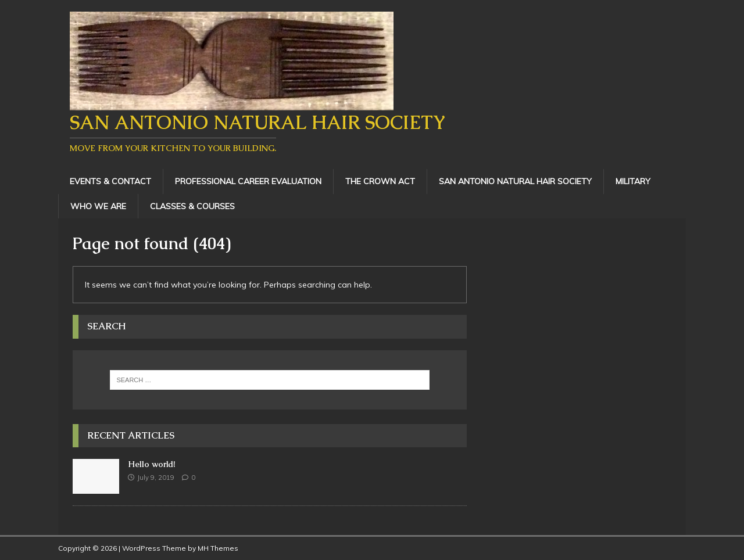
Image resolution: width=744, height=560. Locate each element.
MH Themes (218, 548)
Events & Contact (110, 181)
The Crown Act (380, 181)
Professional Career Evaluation (248, 181)
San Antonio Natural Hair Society (515, 181)
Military (633, 181)
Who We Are (98, 206)
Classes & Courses (192, 206)
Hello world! (151, 464)
